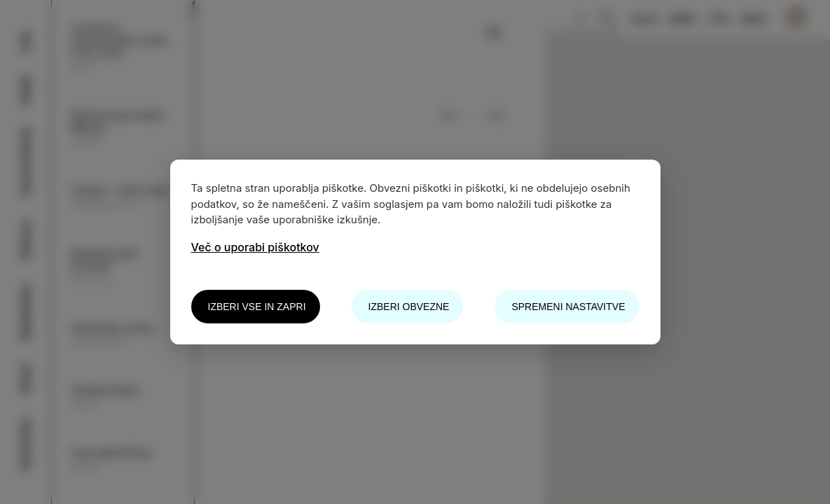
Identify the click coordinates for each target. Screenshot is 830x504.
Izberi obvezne (409, 307)
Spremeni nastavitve (568, 307)
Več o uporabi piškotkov (255, 247)
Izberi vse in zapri (257, 307)
